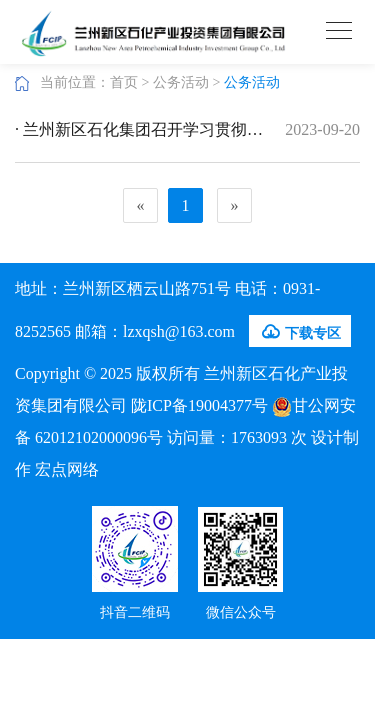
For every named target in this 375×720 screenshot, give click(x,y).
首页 (124, 82)
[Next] (234, 205)
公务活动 (181, 82)
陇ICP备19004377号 (199, 405)
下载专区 (300, 332)
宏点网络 (67, 469)
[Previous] (140, 205)
